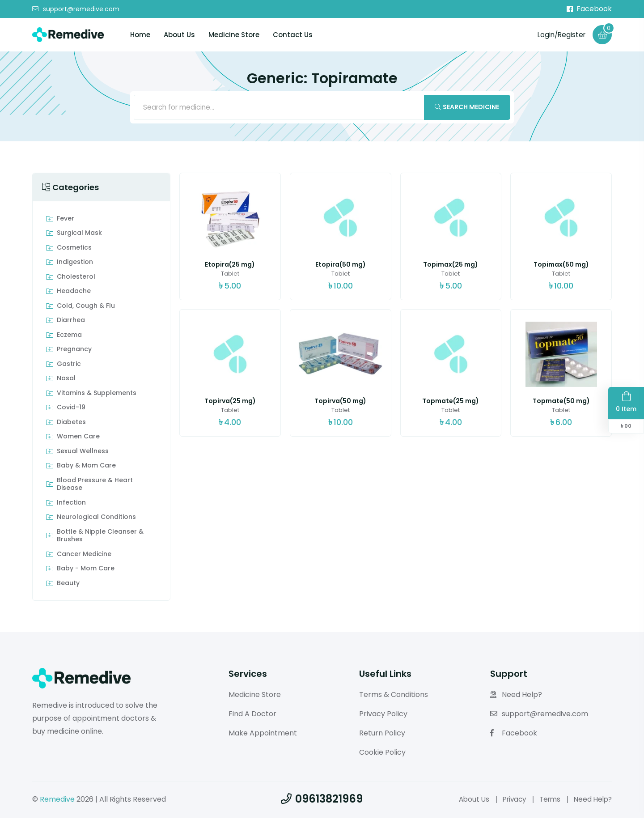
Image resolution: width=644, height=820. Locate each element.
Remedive (57, 801)
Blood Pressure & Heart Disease (95, 486)
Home (140, 35)
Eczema (69, 337)
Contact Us (293, 35)
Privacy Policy (383, 716)
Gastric (69, 366)
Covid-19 (71, 410)
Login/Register (559, 35)
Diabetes (71, 425)
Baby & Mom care (86, 468)
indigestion (75, 264)
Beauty (68, 586)
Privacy (509, 801)
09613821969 (322, 801)
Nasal (66, 381)
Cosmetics (74, 250)
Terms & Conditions (394, 697)
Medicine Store (234, 35)
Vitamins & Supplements (97, 395)
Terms (547, 801)
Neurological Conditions (96, 519)
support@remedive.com (76, 9)
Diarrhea (71, 323)
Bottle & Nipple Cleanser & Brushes (100, 538)
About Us (179, 35)
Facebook (589, 9)
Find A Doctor (252, 716)
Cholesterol (76, 279)
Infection (71, 505)
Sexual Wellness (83, 454)
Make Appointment (263, 735)
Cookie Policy (382, 754)
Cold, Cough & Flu (86, 308)
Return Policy (382, 735)
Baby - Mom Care (86, 571)
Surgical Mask (79, 235)
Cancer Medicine (84, 557)
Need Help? (516, 697)
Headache (74, 293)
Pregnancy (74, 352)
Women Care (78, 439)
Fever (66, 221)
